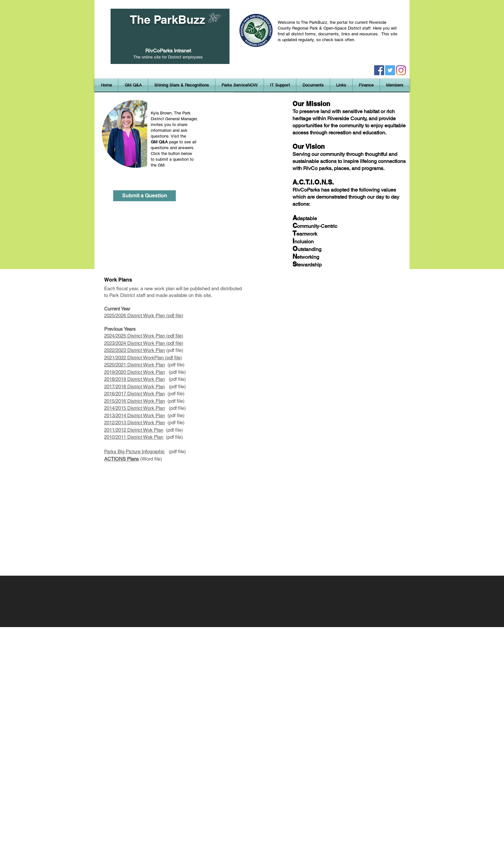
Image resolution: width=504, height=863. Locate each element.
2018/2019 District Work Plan (135, 379)
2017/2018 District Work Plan (135, 387)
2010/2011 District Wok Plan (134, 437)
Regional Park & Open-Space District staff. (333, 28)
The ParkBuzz (167, 19)
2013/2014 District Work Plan (135, 415)
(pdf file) (175, 365)
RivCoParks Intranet (168, 51)
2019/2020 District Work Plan (135, 372)
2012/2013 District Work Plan (135, 423)
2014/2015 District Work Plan (135, 408)
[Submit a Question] (144, 196)
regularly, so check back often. (328, 40)
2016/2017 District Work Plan (135, 394)
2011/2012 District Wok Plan (134, 430)
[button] (182, 85)
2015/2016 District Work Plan (135, 401)
